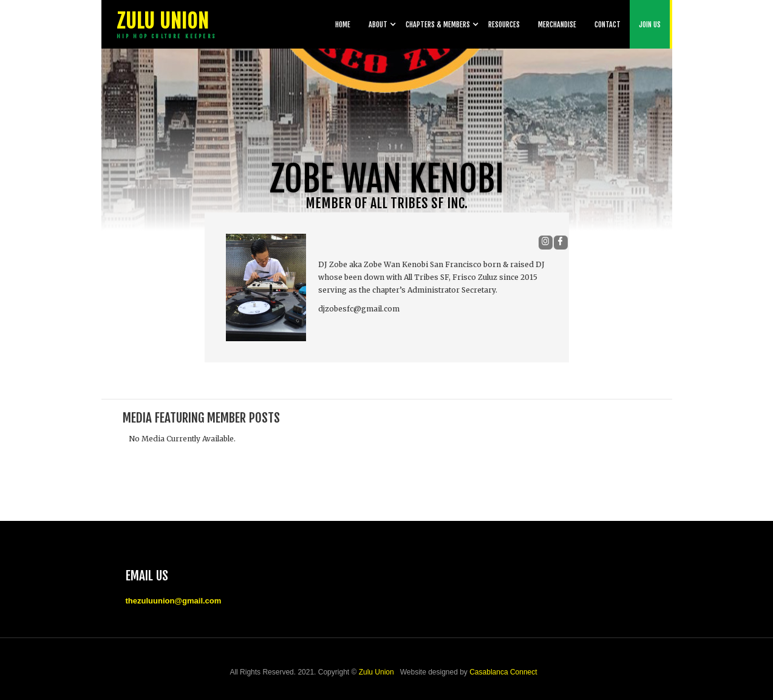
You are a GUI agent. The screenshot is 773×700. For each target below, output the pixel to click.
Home (343, 25)
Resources (504, 25)
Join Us (650, 25)
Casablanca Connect (503, 672)
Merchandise (557, 25)
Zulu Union (376, 672)
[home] (165, 24)
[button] (378, 24)
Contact (608, 25)
